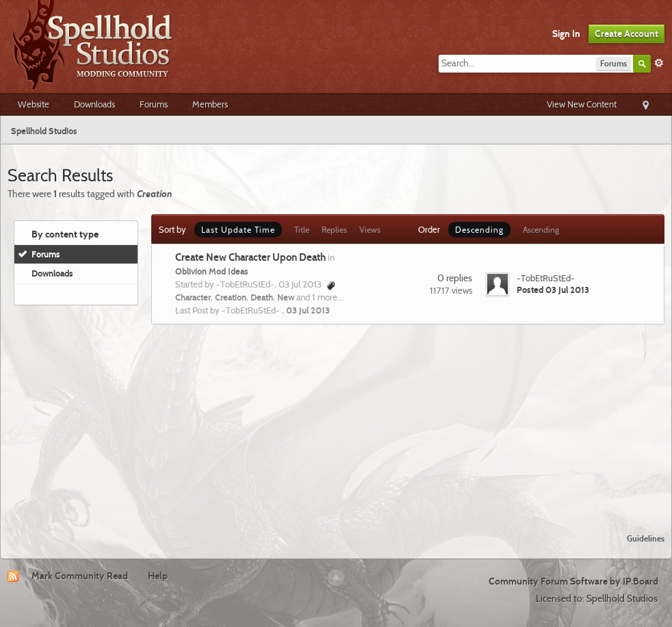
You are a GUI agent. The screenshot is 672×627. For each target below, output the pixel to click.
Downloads (94, 104)
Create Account (626, 34)
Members (210, 104)
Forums (154, 104)
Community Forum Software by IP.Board (573, 581)
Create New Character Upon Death (250, 257)
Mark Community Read (80, 576)
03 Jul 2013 (308, 310)
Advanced (659, 63)
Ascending (541, 230)
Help (158, 576)
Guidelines (646, 538)
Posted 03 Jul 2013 (553, 290)
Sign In (566, 34)
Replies (334, 230)
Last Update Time (238, 230)
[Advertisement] (336, 420)
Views (370, 230)
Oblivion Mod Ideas (212, 271)
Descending (479, 230)
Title (302, 230)
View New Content (582, 104)
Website (34, 104)
